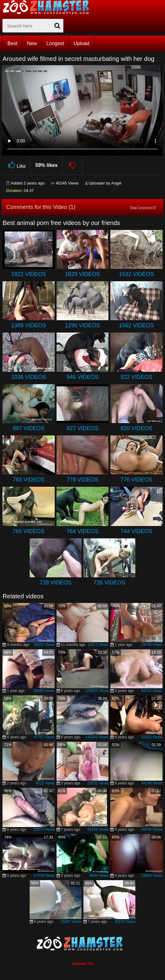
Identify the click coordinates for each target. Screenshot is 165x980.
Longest (55, 43)
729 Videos (55, 583)
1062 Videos (136, 325)
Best (12, 43)
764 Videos (82, 531)
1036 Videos (29, 377)
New (32, 43)
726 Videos (110, 583)
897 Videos (29, 428)
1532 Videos (136, 274)
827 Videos (82, 428)
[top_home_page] (49, 7)
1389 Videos (29, 325)
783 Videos (29, 480)
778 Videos (82, 480)
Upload (81, 43)
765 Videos (29, 531)
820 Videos (136, 428)
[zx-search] (33, 26)
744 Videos (136, 531)
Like (16, 165)
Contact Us (83, 963)
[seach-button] (57, 26)
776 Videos (136, 480)
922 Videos (136, 377)
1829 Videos (82, 274)
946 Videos (82, 377)
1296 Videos (82, 325)
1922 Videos (29, 274)
